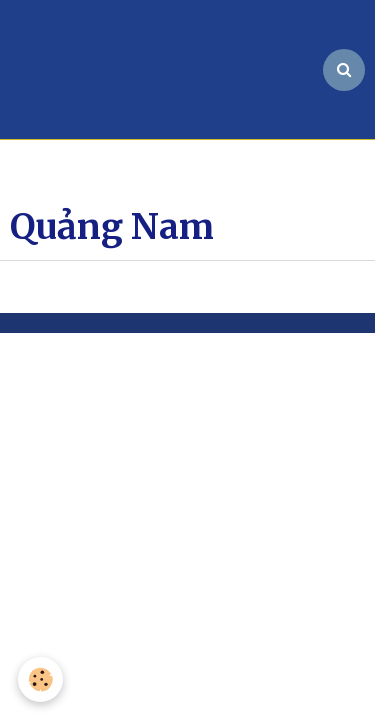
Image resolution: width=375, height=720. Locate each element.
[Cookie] (40, 679)
